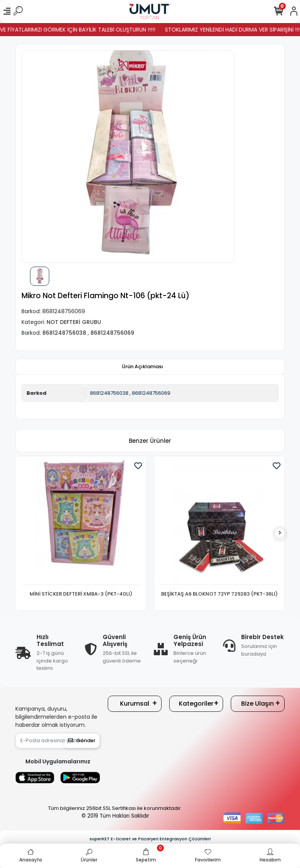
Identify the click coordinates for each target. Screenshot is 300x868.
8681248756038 (109, 393)
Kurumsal (135, 704)
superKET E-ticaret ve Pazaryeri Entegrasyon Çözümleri (150, 839)
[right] (280, 533)
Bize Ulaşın (257, 704)
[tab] (142, 367)
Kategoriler (196, 704)
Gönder (82, 740)
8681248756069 (151, 393)
